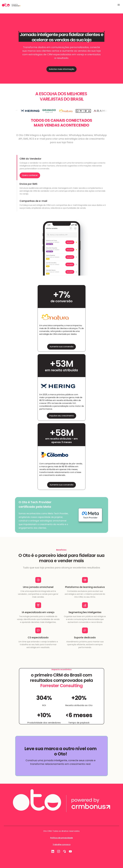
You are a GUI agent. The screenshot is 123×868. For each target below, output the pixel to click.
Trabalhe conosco (62, 845)
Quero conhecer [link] (30, 175)
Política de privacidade (61, 838)
